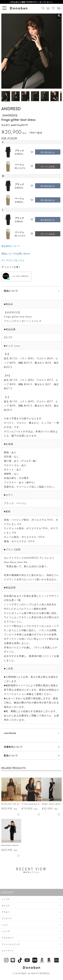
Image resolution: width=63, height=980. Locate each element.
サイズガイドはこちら (13, 260)
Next (58, 51)
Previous (5, 51)
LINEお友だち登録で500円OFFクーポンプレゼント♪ (32, 2)
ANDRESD (11, 108)
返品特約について (11, 246)
